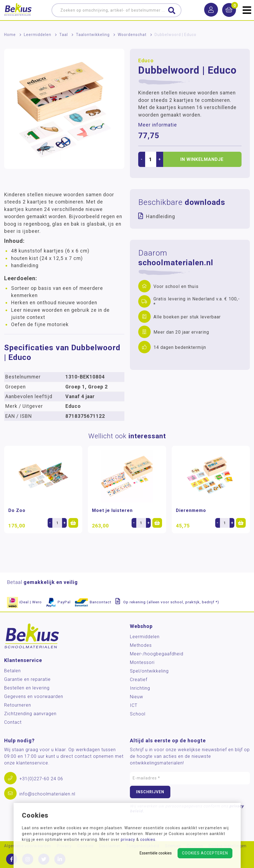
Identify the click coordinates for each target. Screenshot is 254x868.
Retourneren (18, 705)
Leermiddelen (38, 35)
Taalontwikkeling (93, 35)
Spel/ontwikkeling (149, 671)
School (138, 714)
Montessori (142, 662)
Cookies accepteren (205, 853)
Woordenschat (132, 35)
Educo (146, 61)
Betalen (12, 671)
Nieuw (137, 697)
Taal (64, 35)
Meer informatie (158, 125)
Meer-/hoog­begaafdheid (157, 654)
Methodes (141, 645)
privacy (128, 839)
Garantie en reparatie (27, 679)
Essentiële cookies (156, 853)
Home (10, 35)
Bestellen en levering (27, 688)
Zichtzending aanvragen (30, 714)
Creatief (139, 680)
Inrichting (140, 688)
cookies (148, 839)
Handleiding (161, 216)
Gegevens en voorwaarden (34, 696)
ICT (134, 705)
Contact (13, 722)
